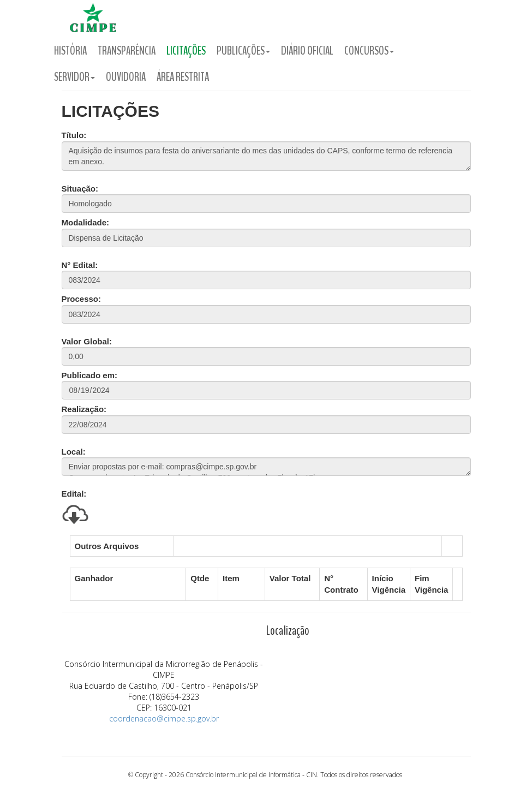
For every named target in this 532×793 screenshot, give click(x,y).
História (70, 51)
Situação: (80, 189)
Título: (74, 135)
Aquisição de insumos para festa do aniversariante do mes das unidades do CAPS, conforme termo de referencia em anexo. (266, 156)
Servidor (74, 77)
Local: (74, 452)
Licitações (186, 51)
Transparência (127, 51)
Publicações (243, 51)
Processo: (82, 299)
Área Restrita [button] (183, 77)
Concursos (369, 51)
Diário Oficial (307, 51)
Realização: (84, 409)
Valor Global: (87, 341)
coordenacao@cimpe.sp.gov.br (164, 719)
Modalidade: (86, 222)
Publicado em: (90, 375)
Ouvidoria (126, 77)
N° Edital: (80, 265)
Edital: (74, 494)
